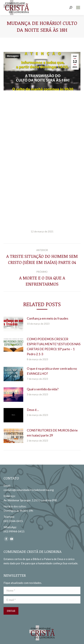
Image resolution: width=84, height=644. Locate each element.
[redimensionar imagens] (13, 324)
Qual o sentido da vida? (43, 389)
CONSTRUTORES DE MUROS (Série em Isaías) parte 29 (52, 433)
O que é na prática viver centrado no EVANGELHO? (52, 371)
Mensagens (13, 56)
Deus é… (33, 410)
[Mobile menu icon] (78, 8)
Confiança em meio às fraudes (48, 318)
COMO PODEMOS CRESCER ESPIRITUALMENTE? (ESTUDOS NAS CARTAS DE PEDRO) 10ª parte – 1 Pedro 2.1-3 (54, 346)
